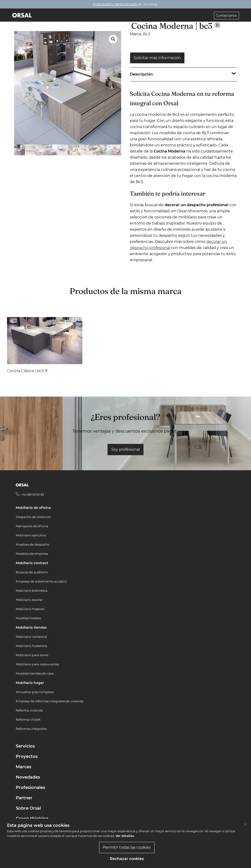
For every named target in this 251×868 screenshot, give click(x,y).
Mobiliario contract (32, 563)
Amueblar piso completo (35, 692)
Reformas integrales (31, 729)
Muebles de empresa (32, 554)
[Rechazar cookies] (245, 824)
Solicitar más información (157, 58)
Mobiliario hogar (30, 683)
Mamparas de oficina (32, 526)
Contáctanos (226, 16)
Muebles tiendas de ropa (35, 673)
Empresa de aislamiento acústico (41, 581)
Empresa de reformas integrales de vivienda (50, 701)
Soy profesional (125, 449)
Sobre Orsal (28, 808)
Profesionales (30, 788)
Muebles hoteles (28, 618)
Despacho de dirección (33, 517)
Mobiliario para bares (32, 655)
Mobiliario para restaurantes (37, 664)
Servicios (25, 746)
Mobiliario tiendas (31, 627)
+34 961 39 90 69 (33, 495)
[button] (113, 39)
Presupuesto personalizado (115, 4)
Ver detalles (125, 836)
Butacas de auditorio (32, 572)
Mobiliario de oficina (33, 508)
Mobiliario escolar (29, 600)
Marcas (24, 767)
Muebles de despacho (33, 544)
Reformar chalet (28, 719)
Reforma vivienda (29, 710)
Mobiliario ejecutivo (31, 535)
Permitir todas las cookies (127, 847)
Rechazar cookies (127, 859)
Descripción (141, 74)
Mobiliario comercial (32, 637)
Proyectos (27, 756)
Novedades (28, 777)
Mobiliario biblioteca (32, 591)
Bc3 (147, 34)
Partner (24, 798)
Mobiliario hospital (30, 609)
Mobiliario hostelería (32, 646)
